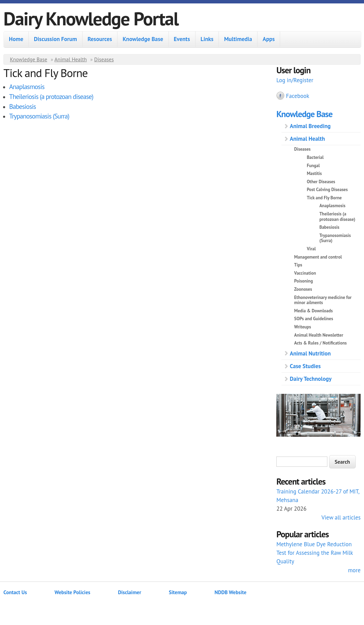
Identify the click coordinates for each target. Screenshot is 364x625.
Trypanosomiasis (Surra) (39, 116)
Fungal (313, 166)
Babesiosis (23, 106)
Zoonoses (303, 289)
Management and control (318, 257)
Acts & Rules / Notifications (320, 343)
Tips (298, 265)
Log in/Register (295, 80)
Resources (100, 39)
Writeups (303, 327)
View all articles (341, 517)
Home (16, 39)
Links (207, 39)
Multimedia (238, 39)
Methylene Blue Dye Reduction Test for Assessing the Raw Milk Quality (315, 553)
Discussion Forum (55, 39)
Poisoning (304, 281)
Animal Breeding (310, 126)
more (354, 570)
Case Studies (305, 366)
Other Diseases (321, 182)
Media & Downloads (313, 311)
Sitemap (178, 592)
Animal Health (71, 59)
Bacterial (315, 157)
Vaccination (305, 273)
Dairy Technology (311, 379)
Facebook (298, 96)
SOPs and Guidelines (314, 319)
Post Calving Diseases (327, 190)
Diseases (104, 59)
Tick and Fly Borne (324, 198)
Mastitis (314, 173)
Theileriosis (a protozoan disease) (51, 96)
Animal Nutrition (310, 353)
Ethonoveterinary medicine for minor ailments (323, 300)
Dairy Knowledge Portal (91, 18)
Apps (269, 39)
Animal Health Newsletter (319, 335)
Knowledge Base (143, 39)
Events (182, 39)
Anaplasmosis (27, 86)
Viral (311, 249)
